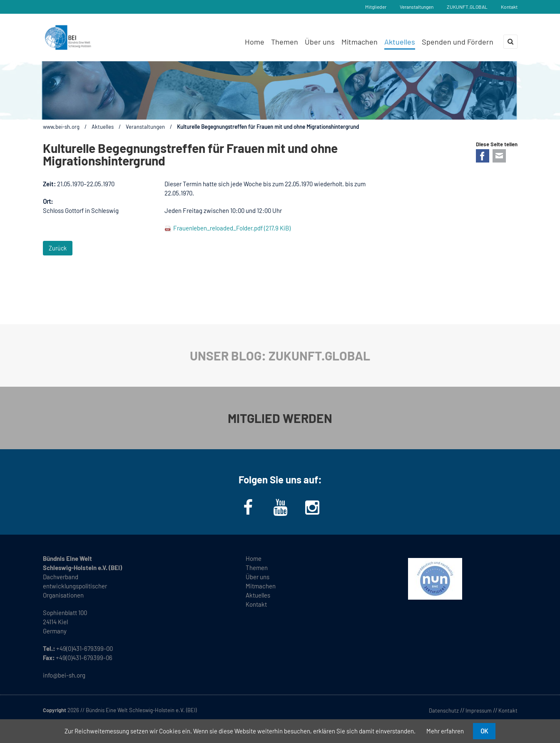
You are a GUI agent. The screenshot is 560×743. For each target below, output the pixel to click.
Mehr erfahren (445, 731)
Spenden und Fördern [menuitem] (458, 42)
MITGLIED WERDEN (280, 418)
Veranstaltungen (417, 7)
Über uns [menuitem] (320, 42)
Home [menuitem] (255, 42)
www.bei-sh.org (61, 127)
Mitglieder (376, 7)
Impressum (479, 710)
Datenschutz (444, 710)
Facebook (483, 156)
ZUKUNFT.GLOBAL (467, 7)
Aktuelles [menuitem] (400, 42)
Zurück (58, 248)
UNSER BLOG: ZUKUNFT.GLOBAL (280, 355)
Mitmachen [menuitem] (360, 42)
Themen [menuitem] (285, 42)
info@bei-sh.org (64, 675)
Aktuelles (103, 127)
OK (484, 731)
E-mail (499, 156)
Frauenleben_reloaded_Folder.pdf (232, 228)
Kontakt (509, 7)
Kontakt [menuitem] (256, 604)
